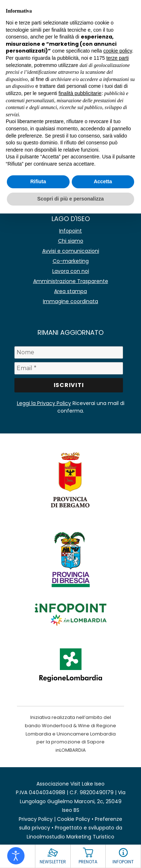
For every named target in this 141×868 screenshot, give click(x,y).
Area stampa (70, 291)
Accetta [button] (103, 181)
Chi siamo (71, 241)
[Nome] (69, 352)
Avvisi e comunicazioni (71, 251)
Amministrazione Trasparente (71, 281)
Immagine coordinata (70, 301)
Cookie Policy (74, 819)
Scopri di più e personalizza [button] (70, 199)
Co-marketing (71, 261)
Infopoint (70, 231)
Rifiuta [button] (38, 181)
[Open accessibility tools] (16, 856)
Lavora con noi (71, 271)
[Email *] (69, 368)
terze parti (118, 58)
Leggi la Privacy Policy (44, 403)
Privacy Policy (36, 819)
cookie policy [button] (118, 51)
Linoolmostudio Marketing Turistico (70, 837)
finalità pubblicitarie (80, 93)
